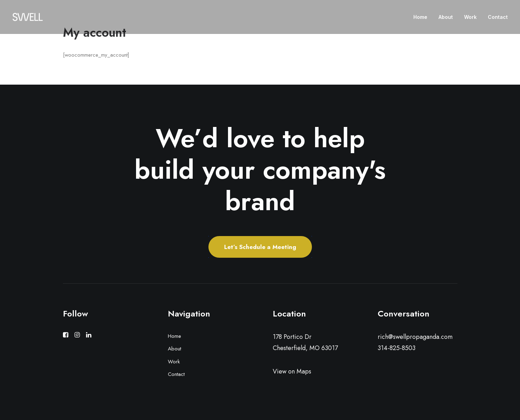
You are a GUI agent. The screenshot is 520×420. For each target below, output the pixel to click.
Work (470, 17)
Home (420, 17)
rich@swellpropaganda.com (415, 337)
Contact (498, 17)
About (446, 17)
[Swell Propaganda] (28, 17)
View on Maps (292, 371)
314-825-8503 (397, 348)
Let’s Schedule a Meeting (260, 247)
